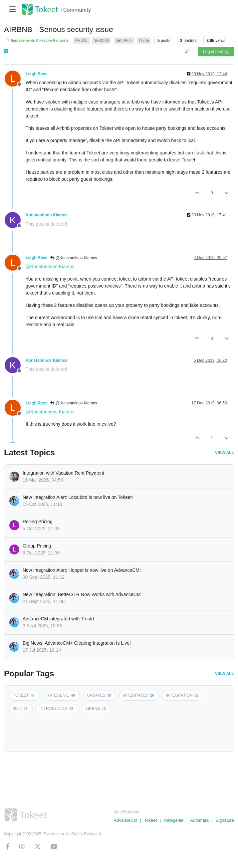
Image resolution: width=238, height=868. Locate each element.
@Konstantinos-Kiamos (50, 267)
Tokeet (150, 820)
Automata (199, 820)
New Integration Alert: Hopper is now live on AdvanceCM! (82, 570)
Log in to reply (216, 52)
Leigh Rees (36, 74)
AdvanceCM (126, 820)
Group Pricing (37, 546)
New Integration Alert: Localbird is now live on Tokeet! (78, 497)
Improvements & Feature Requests (37, 40)
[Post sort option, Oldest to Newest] (187, 52)
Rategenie (174, 820)
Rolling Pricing (37, 522)
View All (225, 453)
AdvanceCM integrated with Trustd (58, 619)
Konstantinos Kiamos (47, 215)
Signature (225, 820)
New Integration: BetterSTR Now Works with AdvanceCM (82, 594)
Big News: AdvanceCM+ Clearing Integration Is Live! (77, 643)
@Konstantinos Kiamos (74, 258)
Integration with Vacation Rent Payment (63, 473)
